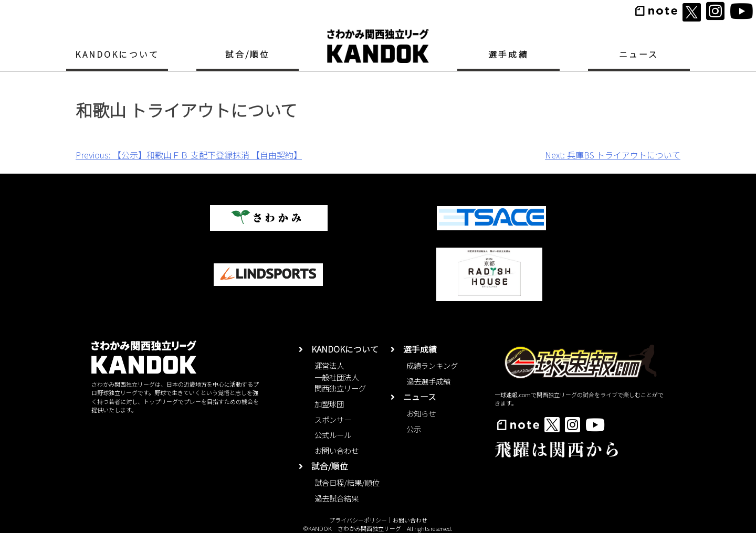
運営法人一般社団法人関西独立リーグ (340, 377)
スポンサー (333, 419)
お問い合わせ (337, 450)
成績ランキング (432, 365)
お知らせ (421, 413)
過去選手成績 (428, 381)
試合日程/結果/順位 (347, 482)
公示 (414, 429)
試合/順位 (248, 54)
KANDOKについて (117, 54)
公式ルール (333, 435)
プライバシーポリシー (358, 520)
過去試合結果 (337, 498)
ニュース (639, 54)
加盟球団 (329, 404)
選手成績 (508, 54)
